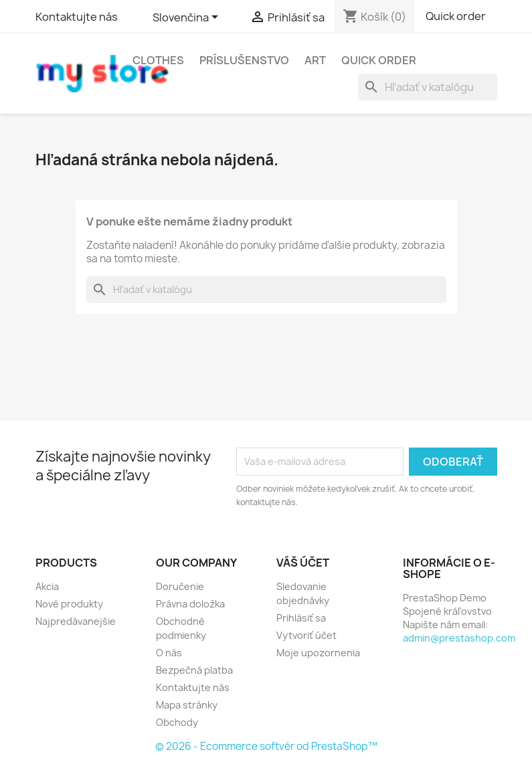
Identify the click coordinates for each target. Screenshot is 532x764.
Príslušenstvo (244, 60)
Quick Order (379, 60)
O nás (169, 653)
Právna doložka (190, 604)
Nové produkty (69, 604)
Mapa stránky (187, 705)
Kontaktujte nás (77, 17)
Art (315, 60)
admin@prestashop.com (459, 638)
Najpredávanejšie (76, 621)
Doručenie (180, 586)
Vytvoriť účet (306, 635)
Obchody (177, 722)
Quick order (456, 16)
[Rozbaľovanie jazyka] (188, 18)
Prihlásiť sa (301, 618)
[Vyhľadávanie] (428, 87)
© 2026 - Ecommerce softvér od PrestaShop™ (266, 746)
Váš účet (303, 563)
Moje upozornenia (318, 653)
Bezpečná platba (194, 670)
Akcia (47, 586)
